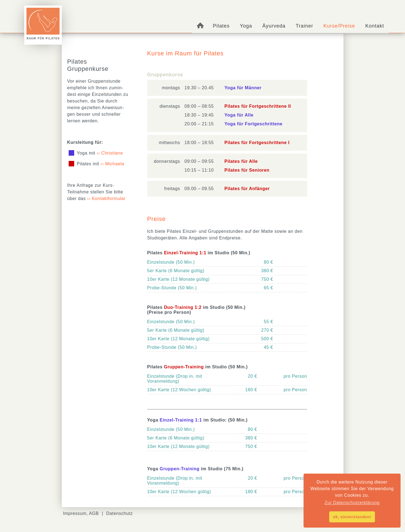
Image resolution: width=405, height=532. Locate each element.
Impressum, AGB (81, 513)
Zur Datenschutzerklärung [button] (352, 503)
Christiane (112, 153)
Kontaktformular (109, 199)
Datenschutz (119, 513)
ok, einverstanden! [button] (352, 517)
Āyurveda (274, 26)
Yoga (246, 26)
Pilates (221, 26)
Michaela (115, 164)
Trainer (305, 26)
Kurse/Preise (339, 26)
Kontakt (375, 26)
